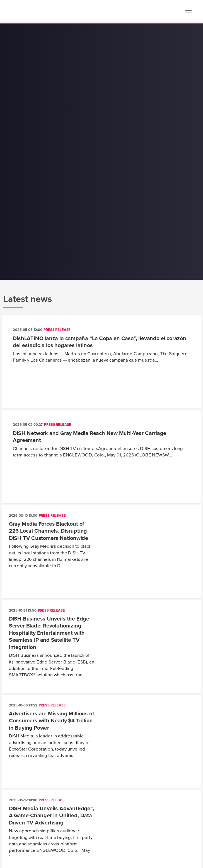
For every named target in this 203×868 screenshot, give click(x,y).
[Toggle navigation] (188, 13)
